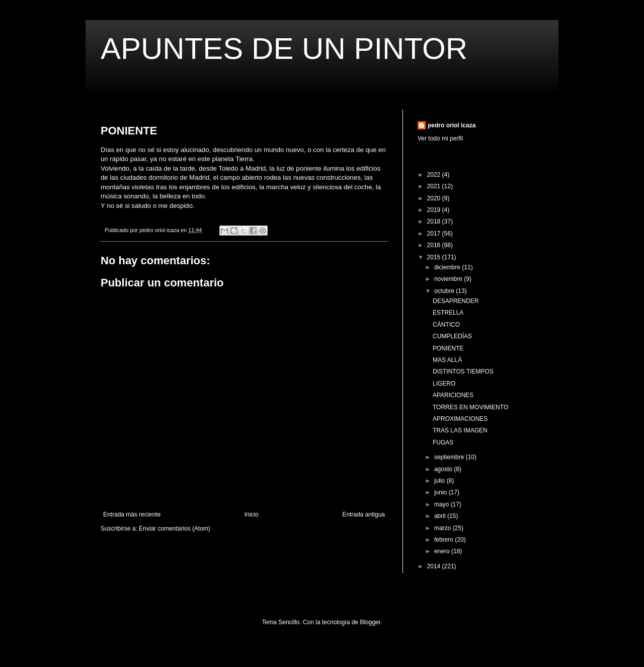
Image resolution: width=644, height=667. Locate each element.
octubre (445, 291)
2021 (435, 186)
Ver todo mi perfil (440, 138)
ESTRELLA (448, 313)
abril (441, 516)
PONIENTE (448, 348)
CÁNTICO (446, 325)
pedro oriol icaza (452, 125)
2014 (435, 566)
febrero (445, 540)
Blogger (370, 622)
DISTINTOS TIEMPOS (463, 372)
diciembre (448, 267)
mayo (442, 504)
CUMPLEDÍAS (452, 336)
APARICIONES (453, 395)
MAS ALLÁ (447, 360)
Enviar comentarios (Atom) (175, 529)
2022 (435, 175)
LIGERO (444, 384)
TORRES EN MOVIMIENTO (470, 407)
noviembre (449, 279)
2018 (435, 221)
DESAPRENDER (456, 301)
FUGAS (443, 442)
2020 (435, 198)
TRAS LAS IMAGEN (460, 430)
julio (440, 481)
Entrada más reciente (132, 514)
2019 (435, 210)
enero (443, 551)
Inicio (252, 514)
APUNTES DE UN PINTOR (284, 49)
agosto (444, 469)
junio (441, 492)
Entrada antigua (364, 514)
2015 (435, 257)
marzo (444, 528)
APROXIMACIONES (460, 419)
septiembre (450, 457)
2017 (435, 234)
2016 (435, 245)
